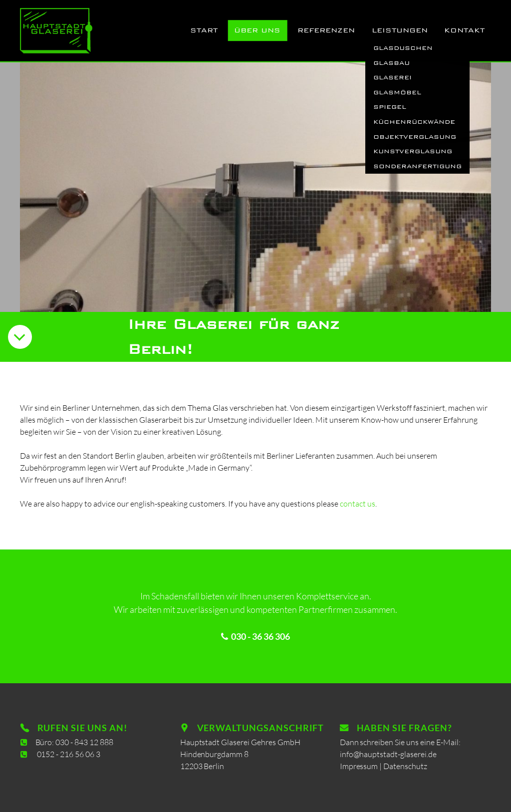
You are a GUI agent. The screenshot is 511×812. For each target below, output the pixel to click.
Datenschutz (406, 765)
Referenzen (326, 30)
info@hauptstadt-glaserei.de (389, 754)
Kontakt (464, 30)
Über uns (257, 30)
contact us (358, 504)
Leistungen (400, 30)
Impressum (361, 765)
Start (204, 30)
